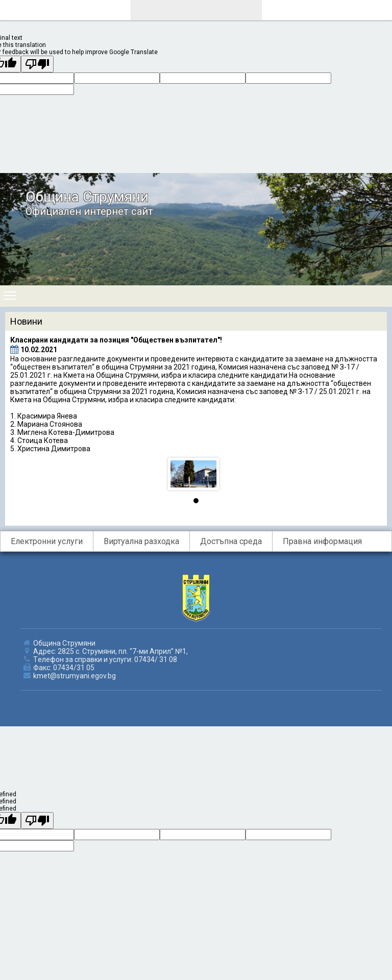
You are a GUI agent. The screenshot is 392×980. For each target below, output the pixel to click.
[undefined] (37, 820)
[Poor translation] (37, 64)
